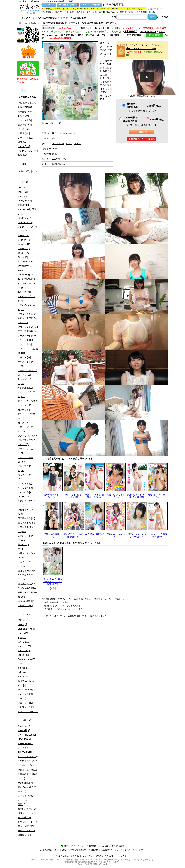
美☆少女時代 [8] (26, 826)
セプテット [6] (25, 410)
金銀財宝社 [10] (25, 605)
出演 (46, 133)
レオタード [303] (26, 138)
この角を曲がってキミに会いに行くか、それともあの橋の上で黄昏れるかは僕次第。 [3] (28, 770)
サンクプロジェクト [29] (26, 381)
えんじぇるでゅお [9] (28, 757)
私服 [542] (23, 155)
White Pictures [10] (27, 690)
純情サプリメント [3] (28, 822)
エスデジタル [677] (27, 344)
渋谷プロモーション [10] (26, 555)
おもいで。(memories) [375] (26, 272)
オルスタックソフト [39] (26, 364)
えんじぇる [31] (25, 694)
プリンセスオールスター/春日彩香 (137, 535)
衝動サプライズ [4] (27, 831)
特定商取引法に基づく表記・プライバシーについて (80, 856)
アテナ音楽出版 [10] (28, 331)
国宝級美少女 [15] (26, 518)
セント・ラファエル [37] (26, 416)
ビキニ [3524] (24, 129)
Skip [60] (22, 672)
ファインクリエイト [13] (26, 451)
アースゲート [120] (27, 336)
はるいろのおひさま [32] (26, 307)
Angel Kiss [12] (25, 726)
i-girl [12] (22, 637)
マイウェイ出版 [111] (28, 484)
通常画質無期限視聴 (134, 105)
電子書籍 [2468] (25, 112)
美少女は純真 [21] (26, 601)
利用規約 (109, 856)
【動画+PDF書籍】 (134, 35)
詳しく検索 (163, 17)
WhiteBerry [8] (25, 266)
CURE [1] (22, 624)
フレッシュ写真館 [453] (25, 460)
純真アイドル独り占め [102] (28, 595)
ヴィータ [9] (24, 497)
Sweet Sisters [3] (26, 743)
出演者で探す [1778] (28, 171)
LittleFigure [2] (25, 218)
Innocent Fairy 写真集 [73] (27, 212)
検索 (114, 17)
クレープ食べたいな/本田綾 (74, 496)
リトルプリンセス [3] (28, 711)
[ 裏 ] (60, 123)
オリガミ (101, 35)
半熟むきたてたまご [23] (26, 503)
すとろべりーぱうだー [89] (28, 286)
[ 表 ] (52, 123)
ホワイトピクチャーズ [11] (28, 477)
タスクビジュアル (86, 35)
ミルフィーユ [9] (26, 707)
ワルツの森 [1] (25, 492)
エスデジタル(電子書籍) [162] (28, 351)
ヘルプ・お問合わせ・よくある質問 (94, 846)
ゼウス (55, 138)
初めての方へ (111, 12)
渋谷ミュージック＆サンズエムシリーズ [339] (28, 575)
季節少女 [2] (24, 545)
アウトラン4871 (148, 32)
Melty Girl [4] (24, 730)
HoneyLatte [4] (25, 201)
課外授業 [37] (24, 835)
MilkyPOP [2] (24, 240)
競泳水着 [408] (25, 125)
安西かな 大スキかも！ (116, 535)
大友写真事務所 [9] (27, 523)
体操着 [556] (24, 133)
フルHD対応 (58, 143)
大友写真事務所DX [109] (25, 529)
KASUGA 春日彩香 (95, 534)
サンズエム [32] (25, 388)
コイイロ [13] (24, 375)
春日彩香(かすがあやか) (64, 133)
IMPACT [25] (24, 205)
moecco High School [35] (24, 653)
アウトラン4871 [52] (28, 327)
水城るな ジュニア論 (158, 496)
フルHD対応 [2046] (27, 103)
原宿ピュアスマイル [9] (26, 512)
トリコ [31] (23, 698)
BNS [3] (22, 620)
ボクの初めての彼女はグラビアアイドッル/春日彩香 (53, 582)
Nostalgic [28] (24, 244)
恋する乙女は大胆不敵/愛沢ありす (74, 535)
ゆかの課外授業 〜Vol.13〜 (53, 496)
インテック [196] (26, 340)
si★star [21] (24, 668)
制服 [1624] (23, 116)
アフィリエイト (121, 856)
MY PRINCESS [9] (27, 735)
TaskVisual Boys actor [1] (26, 683)
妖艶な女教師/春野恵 (53, 535)
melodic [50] (24, 235)
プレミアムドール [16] (25, 468)
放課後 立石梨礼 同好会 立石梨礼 (95, 496)
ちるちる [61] (24, 292)
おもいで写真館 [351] (28, 279)
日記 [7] (21, 804)
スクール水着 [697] (27, 120)
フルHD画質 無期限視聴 (136, 119)
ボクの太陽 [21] (25, 783)
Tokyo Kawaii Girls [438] (24, 255)
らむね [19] (23, 323)
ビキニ (69, 143)
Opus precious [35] (27, 659)
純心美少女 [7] (25, 817)
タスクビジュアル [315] (25, 429)
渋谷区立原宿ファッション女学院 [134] (28, 586)
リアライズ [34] (25, 488)
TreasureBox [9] (25, 262)
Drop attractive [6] (26, 629)
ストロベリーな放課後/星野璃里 (158, 535)
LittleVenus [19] (25, 222)
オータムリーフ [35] (28, 370)
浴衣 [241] (23, 142)
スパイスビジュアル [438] (26, 394)
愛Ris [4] (22, 549)
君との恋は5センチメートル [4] (28, 789)
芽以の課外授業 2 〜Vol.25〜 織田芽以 (137, 496)
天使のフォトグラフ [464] (26, 538)
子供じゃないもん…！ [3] (25, 798)
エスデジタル (68, 35)
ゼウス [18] (23, 423)
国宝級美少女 (131, 32)
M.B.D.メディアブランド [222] (28, 229)
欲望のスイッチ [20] (28, 809)
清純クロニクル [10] (28, 813)
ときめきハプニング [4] (26, 299)
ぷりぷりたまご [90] (28, 314)
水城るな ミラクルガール (116, 496)
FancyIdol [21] (25, 196)
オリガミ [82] (24, 357)
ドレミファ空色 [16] (28, 440)
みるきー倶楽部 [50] (28, 318)
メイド (29, 18)
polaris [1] (23, 664)
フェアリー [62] (25, 703)
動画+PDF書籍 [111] (28, 107)
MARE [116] (24, 642)
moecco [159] (24, 646)
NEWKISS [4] (24, 739)
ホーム (20, 18)
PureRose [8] (24, 249)
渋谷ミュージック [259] (25, 564)
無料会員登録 (149, 12)
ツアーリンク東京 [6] (28, 436)
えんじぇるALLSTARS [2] (25, 750)
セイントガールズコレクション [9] (28, 403)
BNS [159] (23, 192)
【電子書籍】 (115, 35)
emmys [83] (23, 633)
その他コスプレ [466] (28, 151)
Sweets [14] (23, 677)
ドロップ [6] (24, 444)
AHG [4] (22, 188)
